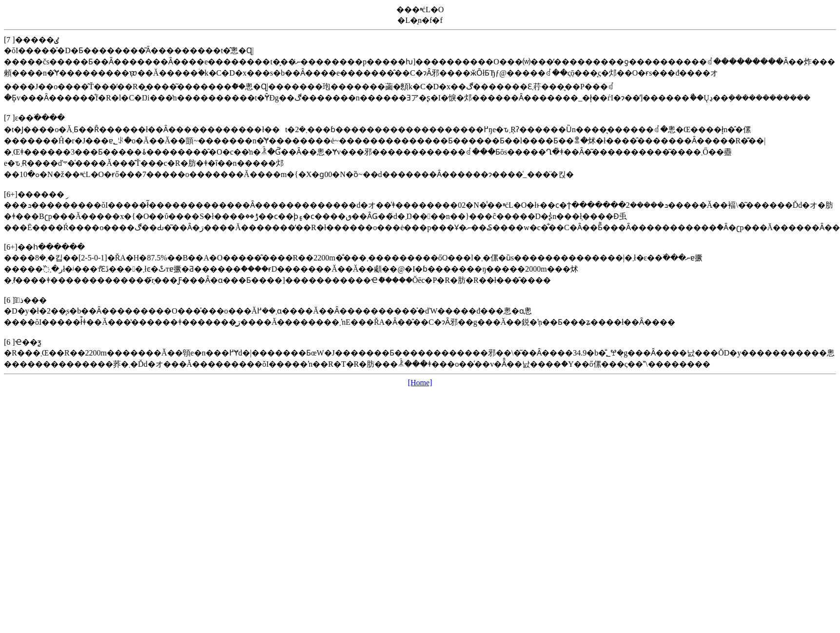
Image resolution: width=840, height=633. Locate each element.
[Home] (420, 383)
